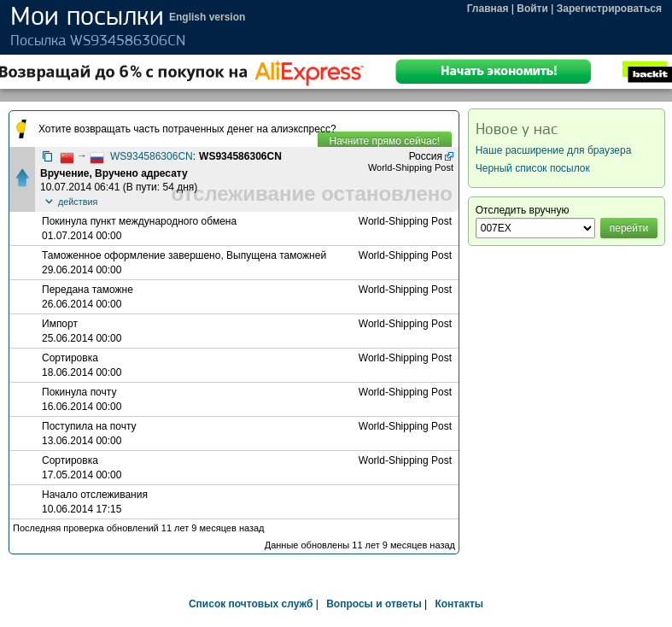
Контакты (459, 604)
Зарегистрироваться (609, 9)
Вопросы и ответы (374, 604)
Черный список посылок (533, 168)
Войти (532, 9)
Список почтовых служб (251, 604)
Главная (488, 9)
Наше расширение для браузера (554, 150)
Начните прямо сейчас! (385, 141)
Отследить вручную (523, 210)
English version (207, 17)
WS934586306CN (152, 156)
